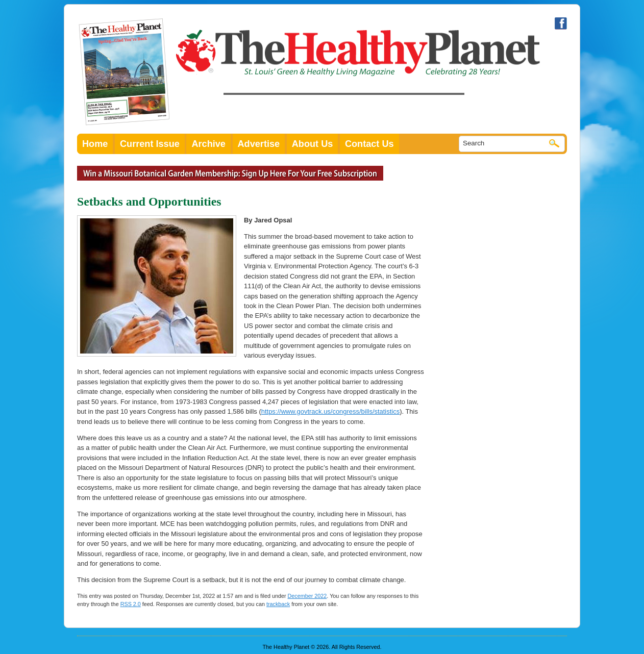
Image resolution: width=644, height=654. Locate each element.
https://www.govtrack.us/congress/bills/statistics (330, 411)
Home (95, 144)
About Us (313, 144)
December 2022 (307, 596)
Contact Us (369, 144)
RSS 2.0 (131, 604)
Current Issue (150, 144)
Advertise (259, 144)
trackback (278, 604)
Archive (208, 144)
